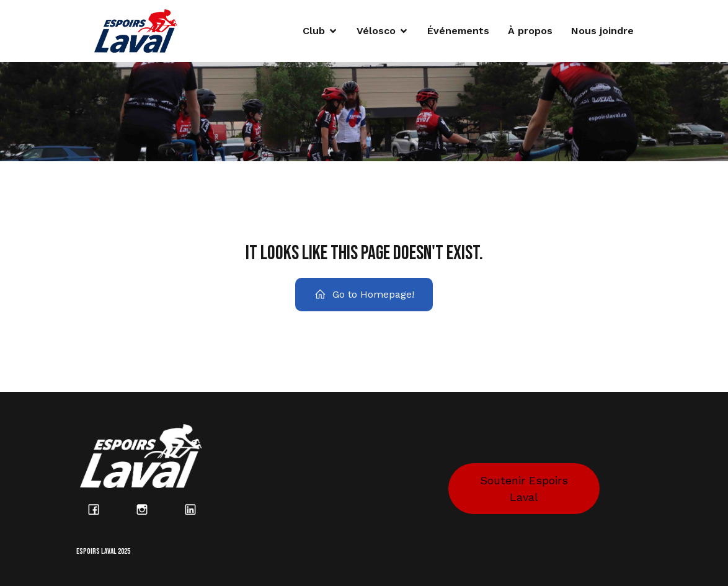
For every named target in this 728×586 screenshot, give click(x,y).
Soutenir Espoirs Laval (524, 489)
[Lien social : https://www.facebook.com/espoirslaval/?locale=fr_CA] (100, 509)
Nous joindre (602, 31)
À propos (530, 31)
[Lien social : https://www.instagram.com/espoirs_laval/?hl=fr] (149, 509)
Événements (458, 31)
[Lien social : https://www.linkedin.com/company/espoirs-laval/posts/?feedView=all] (197, 509)
